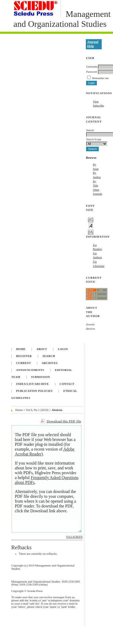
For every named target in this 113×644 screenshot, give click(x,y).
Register (24, 356)
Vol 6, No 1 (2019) (37, 410)
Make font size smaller (91, 219)
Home (21, 349)
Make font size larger (91, 232)
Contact (67, 384)
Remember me (100, 78)
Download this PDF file (64, 421)
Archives (50, 363)
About (42, 349)
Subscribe (98, 106)
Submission (40, 377)
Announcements (30, 370)
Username (92, 67)
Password (91, 72)
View (96, 102)
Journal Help (93, 44)
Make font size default (91, 225)
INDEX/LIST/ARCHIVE (32, 384)
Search (49, 356)
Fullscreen (74, 537)
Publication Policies (34, 391)
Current (24, 363)
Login (63, 349)
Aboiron (57, 410)
